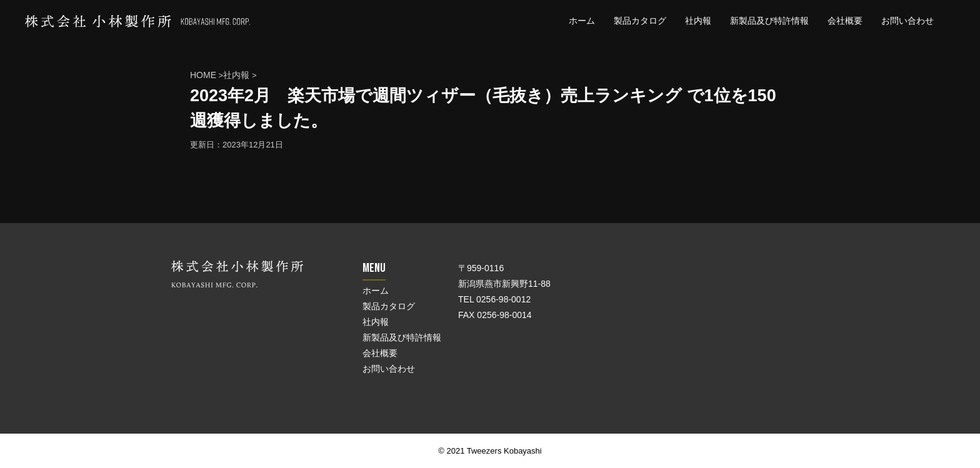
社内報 (698, 21)
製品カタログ (640, 21)
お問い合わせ (907, 21)
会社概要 (845, 21)
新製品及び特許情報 (769, 21)
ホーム (582, 21)
